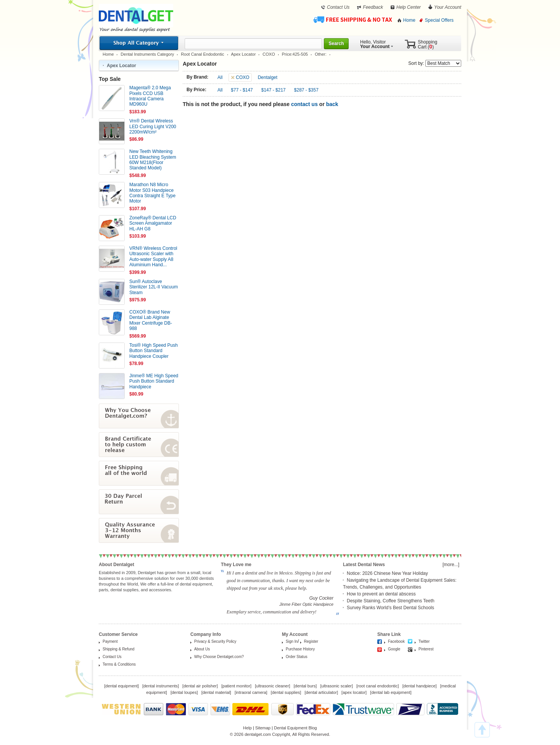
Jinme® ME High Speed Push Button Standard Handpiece (154, 381)
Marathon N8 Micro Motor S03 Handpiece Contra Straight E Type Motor (152, 193)
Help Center (409, 7)
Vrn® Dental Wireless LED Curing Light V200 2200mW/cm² (153, 126)
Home (409, 20)
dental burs (305, 686)
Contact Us (338, 7)
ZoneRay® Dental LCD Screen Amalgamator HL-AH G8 (153, 223)
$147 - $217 (274, 90)
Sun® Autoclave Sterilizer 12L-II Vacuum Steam (154, 287)
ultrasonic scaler (337, 686)
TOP (482, 730)
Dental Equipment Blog (295, 728)
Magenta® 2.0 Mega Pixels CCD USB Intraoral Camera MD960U (150, 96)
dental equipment (121, 686)
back (332, 104)
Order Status (297, 657)
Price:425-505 (295, 54)
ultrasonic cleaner (272, 686)
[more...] (451, 565)
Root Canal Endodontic (202, 54)
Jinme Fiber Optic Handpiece (306, 604)
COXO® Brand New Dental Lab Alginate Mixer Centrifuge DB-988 (151, 320)
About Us (202, 649)
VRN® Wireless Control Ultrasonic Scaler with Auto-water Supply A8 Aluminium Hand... (153, 257)
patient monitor (236, 686)
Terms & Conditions (119, 664)
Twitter (424, 641)
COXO (269, 54)
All (220, 77)
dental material (216, 692)
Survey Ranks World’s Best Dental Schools (390, 608)
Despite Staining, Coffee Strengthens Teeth (391, 601)
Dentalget (268, 77)
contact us (304, 104)
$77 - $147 (242, 90)
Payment (110, 641)
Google (394, 649)
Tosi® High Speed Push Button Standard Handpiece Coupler (154, 351)
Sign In (292, 641)
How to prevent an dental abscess (381, 594)
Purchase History (300, 649)
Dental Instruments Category (147, 54)
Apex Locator (244, 54)
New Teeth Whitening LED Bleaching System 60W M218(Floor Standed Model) (153, 160)
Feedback (373, 7)
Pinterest (426, 649)
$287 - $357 (306, 90)
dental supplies (286, 692)
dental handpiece (420, 686)
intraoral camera (251, 692)
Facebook (396, 641)
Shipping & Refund (118, 649)
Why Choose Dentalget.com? (219, 657)
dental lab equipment (391, 692)
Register (311, 641)
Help (247, 728)
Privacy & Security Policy (215, 641)
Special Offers (439, 20)
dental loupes (184, 692)
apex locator (354, 692)
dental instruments (161, 686)
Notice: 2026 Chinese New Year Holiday (387, 573)
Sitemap (263, 728)
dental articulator (321, 692)
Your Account (448, 7)
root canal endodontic (377, 686)
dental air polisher (200, 686)
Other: (321, 54)
